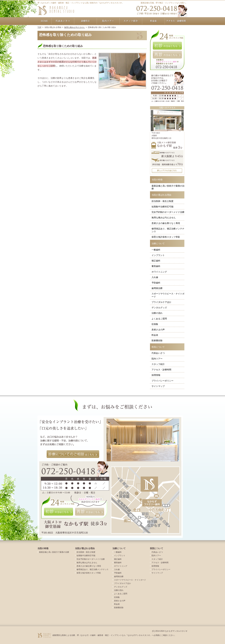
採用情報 (156, 375)
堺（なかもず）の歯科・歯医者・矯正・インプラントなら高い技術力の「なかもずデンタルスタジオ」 (81, 3)
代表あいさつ (158, 353)
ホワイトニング (159, 272)
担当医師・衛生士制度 (162, 201)
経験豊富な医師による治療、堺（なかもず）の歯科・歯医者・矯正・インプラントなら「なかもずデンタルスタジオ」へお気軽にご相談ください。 (114, 635)
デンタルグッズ (159, 308)
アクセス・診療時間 (161, 370)
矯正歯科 (156, 261)
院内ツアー (157, 359)
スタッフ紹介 (158, 364)
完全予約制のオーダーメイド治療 (168, 212)
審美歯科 (156, 266)
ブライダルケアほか (161, 302)
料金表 (155, 335)
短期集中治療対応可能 (162, 207)
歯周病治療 (157, 288)
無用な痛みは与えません (164, 218)
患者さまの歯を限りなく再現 (166, 223)
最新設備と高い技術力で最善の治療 (168, 187)
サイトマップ (158, 386)
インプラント (158, 255)
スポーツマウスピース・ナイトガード (168, 295)
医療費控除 (157, 341)
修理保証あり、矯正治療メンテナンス (168, 230)
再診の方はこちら (167, 55)
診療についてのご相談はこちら (73, 454)
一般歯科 (156, 250)
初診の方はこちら (167, 46)
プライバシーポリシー (162, 381)
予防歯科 (156, 283)
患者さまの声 (158, 330)
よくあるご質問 (159, 319)
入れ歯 (155, 277)
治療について (158, 243)
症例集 (155, 324)
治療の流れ (157, 313)
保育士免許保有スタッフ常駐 (166, 237)
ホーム (45, 21)
